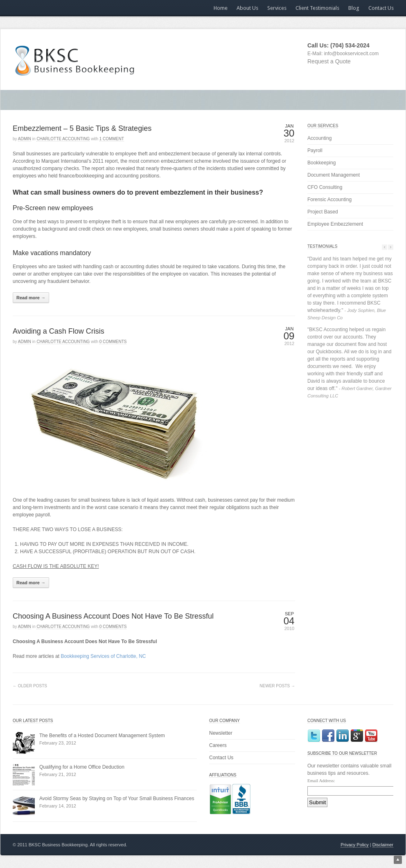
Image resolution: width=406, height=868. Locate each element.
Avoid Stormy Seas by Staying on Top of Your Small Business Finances (117, 798)
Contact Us (381, 8)
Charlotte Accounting (63, 139)
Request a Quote (329, 61)
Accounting (319, 138)
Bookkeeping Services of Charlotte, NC (103, 656)
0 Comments (113, 342)
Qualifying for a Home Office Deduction (82, 767)
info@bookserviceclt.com (352, 54)
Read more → (31, 298)
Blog (354, 8)
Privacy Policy (354, 845)
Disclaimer (383, 845)
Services (277, 8)
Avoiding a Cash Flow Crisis (59, 331)
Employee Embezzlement (335, 224)
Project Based (323, 212)
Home (221, 8)
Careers (218, 745)
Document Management (334, 175)
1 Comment (112, 139)
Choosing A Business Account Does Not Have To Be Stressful (113, 616)
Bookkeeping (321, 163)
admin (25, 139)
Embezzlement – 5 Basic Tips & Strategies (82, 128)
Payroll (315, 150)
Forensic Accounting (329, 200)
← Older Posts (30, 686)
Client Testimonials (317, 8)
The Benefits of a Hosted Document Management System (102, 736)
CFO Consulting (325, 187)
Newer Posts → (277, 686)
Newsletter (221, 733)
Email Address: (321, 781)
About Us (247, 8)
